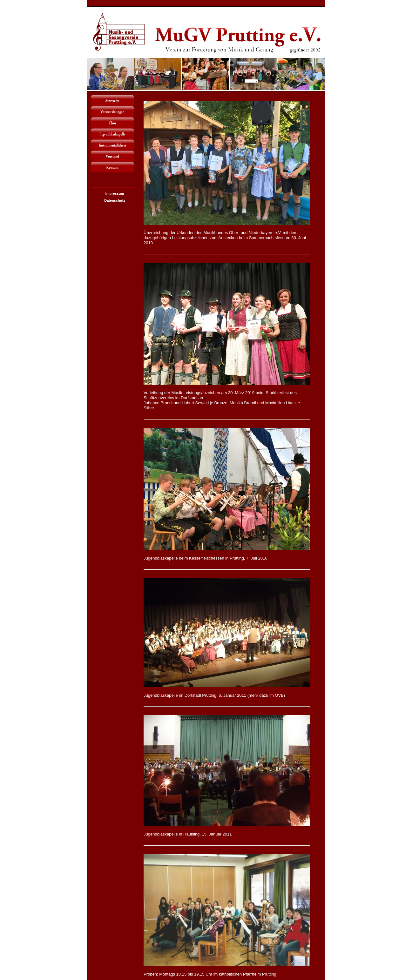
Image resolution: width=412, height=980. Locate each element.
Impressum (115, 193)
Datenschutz (115, 200)
